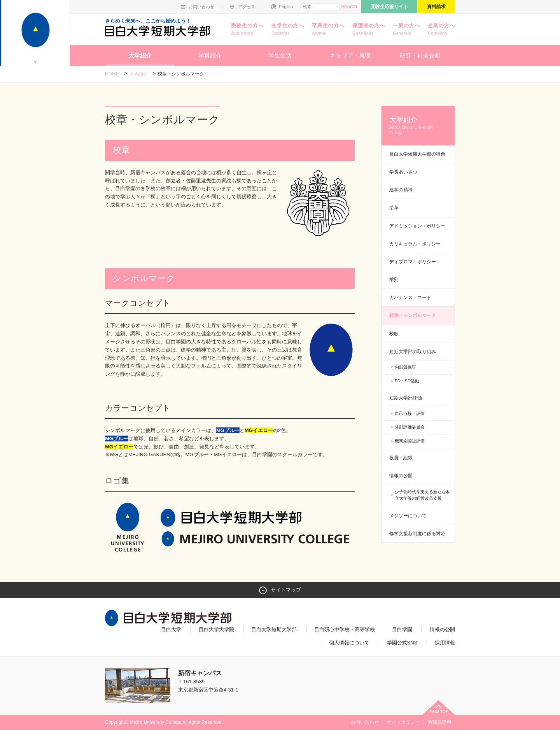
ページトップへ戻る (439, 707)
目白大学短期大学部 (274, 629)
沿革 (394, 208)
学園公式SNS (402, 643)
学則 (394, 280)
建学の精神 (401, 190)
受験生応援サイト (389, 7)
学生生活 (280, 55)
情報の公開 (401, 476)
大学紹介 (140, 55)
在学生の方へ (288, 30)
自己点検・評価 (410, 413)
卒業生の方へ (328, 30)
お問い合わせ (201, 7)
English (286, 7)
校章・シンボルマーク (413, 315)
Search (349, 6)
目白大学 (171, 629)
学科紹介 (210, 55)
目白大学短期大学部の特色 (417, 154)
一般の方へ (406, 30)
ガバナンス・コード (410, 298)
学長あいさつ (403, 172)
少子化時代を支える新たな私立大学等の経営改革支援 (423, 495)
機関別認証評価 (410, 441)
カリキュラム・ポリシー (415, 244)
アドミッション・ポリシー (417, 226)
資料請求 (436, 7)
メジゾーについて (408, 516)
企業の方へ (441, 30)
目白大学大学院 (216, 629)
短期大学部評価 (406, 398)
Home (112, 74)
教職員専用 (439, 722)
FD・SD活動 (407, 381)
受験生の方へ (247, 30)
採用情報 (445, 643)
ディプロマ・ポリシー (413, 262)
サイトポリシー (403, 722)
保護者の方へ (369, 30)
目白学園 (402, 629)
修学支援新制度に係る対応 (417, 534)
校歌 (394, 334)
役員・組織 (401, 458)
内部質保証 (405, 367)
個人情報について (349, 643)
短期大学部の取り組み (413, 352)
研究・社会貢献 (420, 55)
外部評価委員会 (410, 427)
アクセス (247, 7)
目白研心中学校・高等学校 (345, 629)
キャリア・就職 (350, 55)
